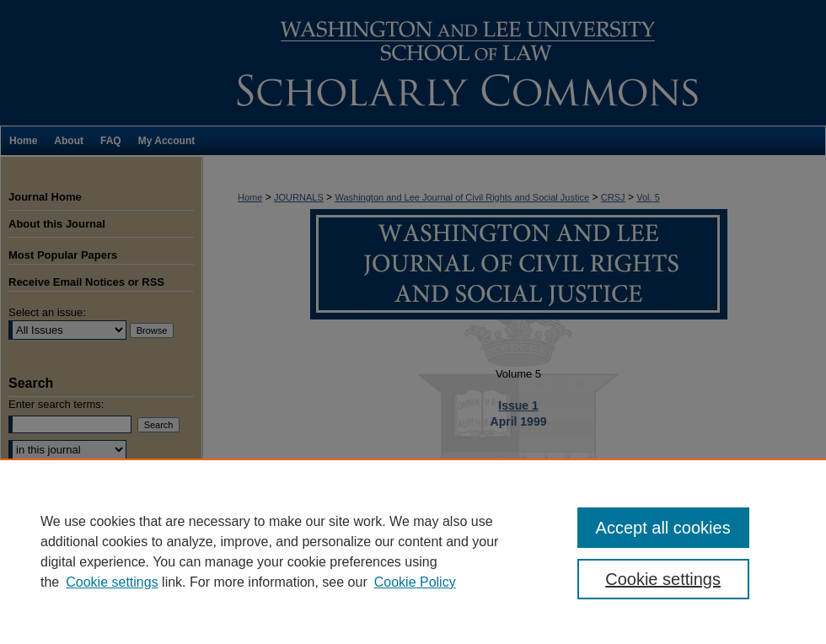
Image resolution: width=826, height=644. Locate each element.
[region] (413, 551)
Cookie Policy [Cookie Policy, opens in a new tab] (415, 582)
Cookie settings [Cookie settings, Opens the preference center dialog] (663, 579)
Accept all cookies (663, 528)
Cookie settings (112, 582)
